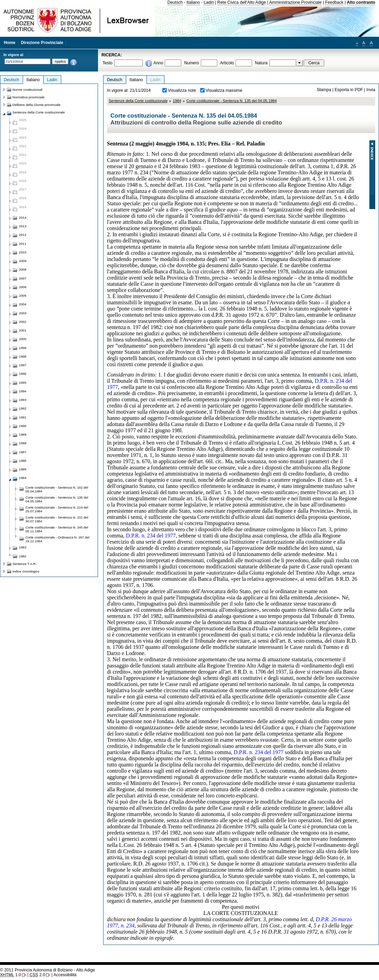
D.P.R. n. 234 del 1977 (151, 536)
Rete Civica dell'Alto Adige (242, 2)
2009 (23, 261)
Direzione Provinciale (42, 43)
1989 (23, 434)
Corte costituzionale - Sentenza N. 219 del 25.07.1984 (57, 509)
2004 (23, 304)
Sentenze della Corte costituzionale (138, 101)
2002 (23, 322)
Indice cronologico (26, 571)
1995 (23, 383)
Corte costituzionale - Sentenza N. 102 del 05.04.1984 (57, 489)
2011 (23, 244)
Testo (107, 63)
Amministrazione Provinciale (296, 2)
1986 (23, 461)
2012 (23, 235)
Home (10, 43)
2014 (23, 217)
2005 (23, 296)
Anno (158, 63)
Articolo (227, 63)
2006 (23, 287)
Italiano (193, 2)
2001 (23, 330)
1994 (23, 391)
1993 (23, 400)
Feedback (334, 2)
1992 (23, 408)
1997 (23, 365)
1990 (23, 426)
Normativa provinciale (28, 97)
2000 (23, 339)
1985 (23, 469)
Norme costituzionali (28, 90)
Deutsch (175, 2)
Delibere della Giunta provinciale (36, 105)
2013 (23, 226)
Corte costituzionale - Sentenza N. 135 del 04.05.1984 (232, 101)
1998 (23, 356)
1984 (177, 101)
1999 (23, 348)
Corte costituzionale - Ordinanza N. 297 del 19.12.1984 (57, 539)
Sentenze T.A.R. (24, 564)
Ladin (209, 2)
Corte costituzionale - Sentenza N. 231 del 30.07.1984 (57, 519)
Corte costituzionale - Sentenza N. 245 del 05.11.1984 (57, 529)
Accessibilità (65, 975)
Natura (261, 63)
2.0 (37, 975)
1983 (23, 547)
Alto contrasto (361, 2)
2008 (23, 269)
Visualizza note (182, 90)
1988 (23, 443)
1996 (23, 374)
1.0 (10, 975)
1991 (23, 417)
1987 (23, 452)
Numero (191, 63)
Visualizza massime (224, 90)
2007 (23, 278)
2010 (23, 252)
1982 (23, 556)
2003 (23, 313)
